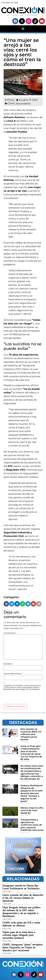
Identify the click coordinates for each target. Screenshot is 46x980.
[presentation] (22, 698)
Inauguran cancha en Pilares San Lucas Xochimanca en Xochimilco (21, 887)
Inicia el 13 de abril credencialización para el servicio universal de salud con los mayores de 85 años (31, 753)
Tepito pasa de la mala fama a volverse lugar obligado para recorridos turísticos (19, 935)
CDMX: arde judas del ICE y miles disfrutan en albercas (21, 924)
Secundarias (23, 104)
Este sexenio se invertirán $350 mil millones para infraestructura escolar (31, 734)
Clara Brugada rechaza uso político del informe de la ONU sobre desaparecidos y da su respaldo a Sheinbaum (21, 912)
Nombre (8, 664)
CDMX (11, 104)
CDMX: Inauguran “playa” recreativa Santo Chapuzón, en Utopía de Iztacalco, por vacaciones (22, 947)
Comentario (10, 633)
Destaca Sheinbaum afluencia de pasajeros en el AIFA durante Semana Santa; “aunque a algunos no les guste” (32, 793)
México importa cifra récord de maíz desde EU (32, 810)
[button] (23, 29)
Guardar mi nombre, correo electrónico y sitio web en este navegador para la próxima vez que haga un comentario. (22, 687)
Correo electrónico (13, 674)
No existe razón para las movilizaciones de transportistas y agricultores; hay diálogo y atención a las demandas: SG (32, 772)
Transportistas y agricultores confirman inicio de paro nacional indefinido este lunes (32, 825)
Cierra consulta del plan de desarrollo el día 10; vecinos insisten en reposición (23, 898)
